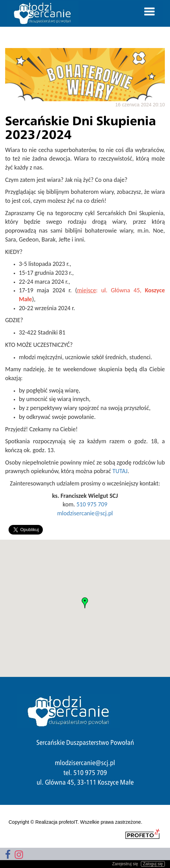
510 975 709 (92, 504)
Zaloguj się (153, 864)
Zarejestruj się (125, 864)
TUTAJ (120, 471)
